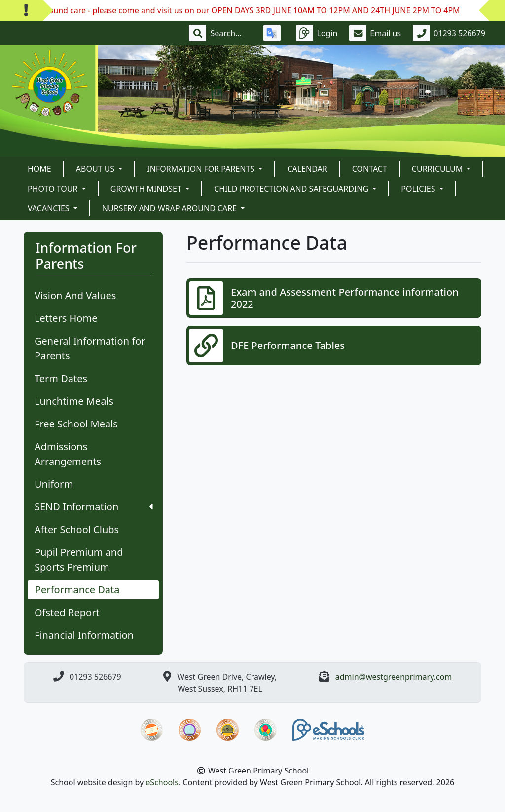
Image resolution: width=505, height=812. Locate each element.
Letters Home (66, 318)
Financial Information (84, 635)
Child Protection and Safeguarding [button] (292, 189)
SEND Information (94, 507)
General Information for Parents (90, 348)
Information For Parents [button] (202, 169)
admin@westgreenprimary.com (394, 677)
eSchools (162, 782)
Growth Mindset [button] (147, 189)
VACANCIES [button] (50, 208)
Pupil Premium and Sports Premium (79, 560)
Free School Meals (76, 424)
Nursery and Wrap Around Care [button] (171, 208)
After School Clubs (77, 529)
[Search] (231, 33)
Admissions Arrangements (68, 454)
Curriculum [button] (438, 169)
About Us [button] (96, 169)
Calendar (307, 169)
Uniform (54, 484)
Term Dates (61, 378)
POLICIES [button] (419, 189)
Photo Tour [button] (54, 189)
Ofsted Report (67, 612)
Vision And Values (75, 295)
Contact (370, 169)
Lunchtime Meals (74, 401)
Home (39, 169)
